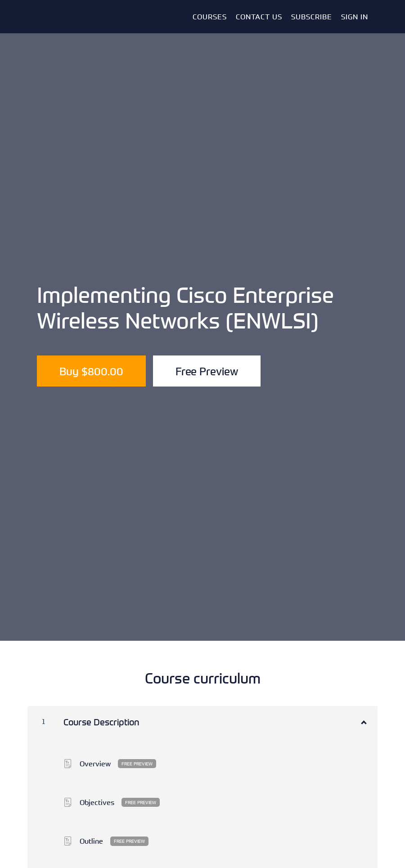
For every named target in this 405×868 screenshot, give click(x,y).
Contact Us (259, 17)
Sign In (355, 17)
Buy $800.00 (91, 371)
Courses (210, 17)
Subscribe (312, 17)
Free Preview (207, 371)
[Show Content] (363, 720)
